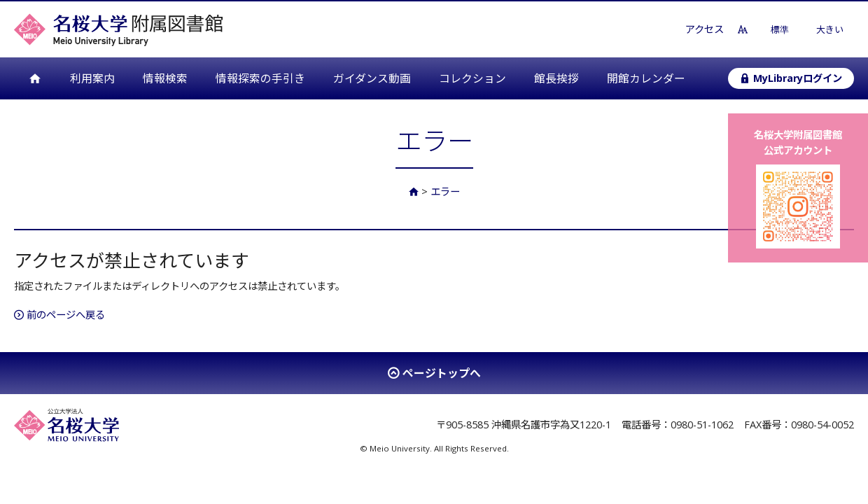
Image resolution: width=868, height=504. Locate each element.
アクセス (705, 29)
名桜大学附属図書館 (118, 29)
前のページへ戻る (59, 315)
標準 (780, 29)
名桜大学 (66, 425)
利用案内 (92, 78)
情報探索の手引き (260, 78)
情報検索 (165, 78)
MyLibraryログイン (791, 78)
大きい (830, 29)
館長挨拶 (556, 78)
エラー (445, 191)
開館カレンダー (646, 78)
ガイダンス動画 (372, 78)
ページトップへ (442, 373)
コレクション (472, 78)
